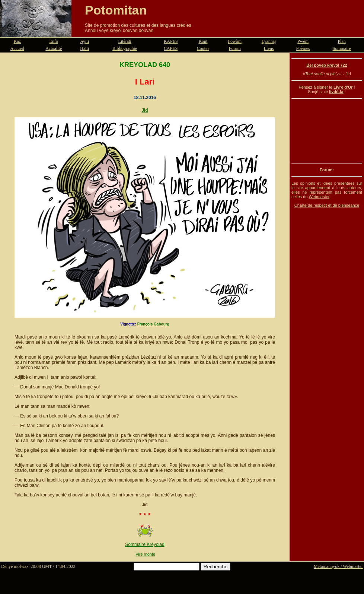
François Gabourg (153, 324)
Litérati (124, 41)
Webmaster (319, 197)
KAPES (171, 41)
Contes (203, 48)
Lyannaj (269, 41)
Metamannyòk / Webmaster (338, 566)
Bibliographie (125, 48)
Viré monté (145, 554)
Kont (203, 41)
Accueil (17, 48)
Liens (269, 48)
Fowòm (235, 41)
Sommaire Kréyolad (145, 544)
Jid (145, 110)
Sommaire (342, 48)
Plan (342, 41)
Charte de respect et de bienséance (327, 205)
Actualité (54, 48)
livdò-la (336, 92)
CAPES (171, 48)
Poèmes (303, 48)
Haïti (84, 48)
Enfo (54, 41)
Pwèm (303, 41)
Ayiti (84, 41)
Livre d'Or (343, 87)
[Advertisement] (327, 131)
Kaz (17, 41)
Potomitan (116, 10)
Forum (235, 48)
